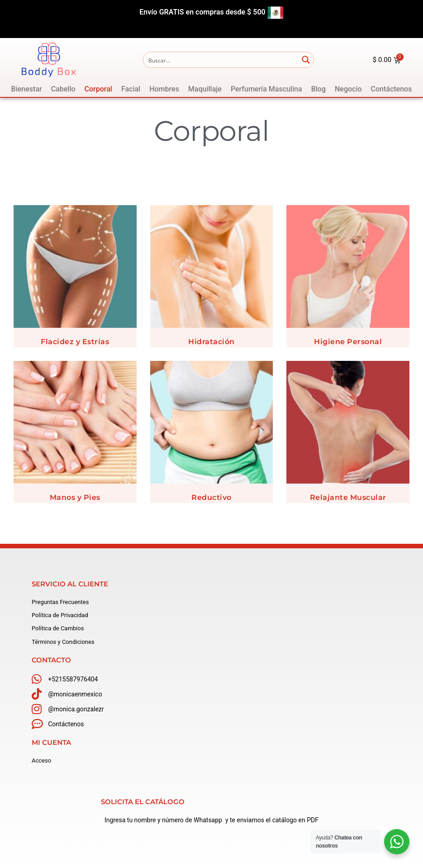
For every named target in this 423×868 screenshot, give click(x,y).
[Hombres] (164, 89)
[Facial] (131, 89)
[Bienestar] (27, 89)
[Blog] (318, 89)
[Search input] (221, 60)
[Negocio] (348, 89)
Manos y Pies (75, 497)
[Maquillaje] (205, 89)
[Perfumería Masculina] (266, 89)
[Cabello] (63, 89)
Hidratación (211, 342)
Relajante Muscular (348, 497)
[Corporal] (98, 89)
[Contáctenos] (392, 89)
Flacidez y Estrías (75, 342)
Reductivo (211, 497)
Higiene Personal (348, 342)
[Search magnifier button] (306, 60)
